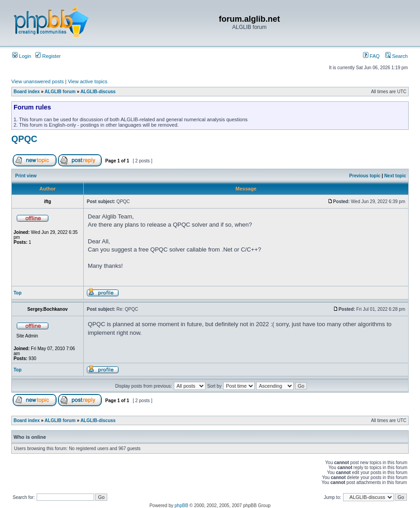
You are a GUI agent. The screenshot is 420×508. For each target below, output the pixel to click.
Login (22, 56)
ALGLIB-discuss (98, 92)
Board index (27, 92)
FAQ (371, 56)
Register (48, 56)
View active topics (88, 81)
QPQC (24, 139)
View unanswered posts (38, 81)
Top (18, 293)
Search (396, 56)
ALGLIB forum (60, 92)
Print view (26, 176)
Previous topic (365, 176)
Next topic (395, 176)
